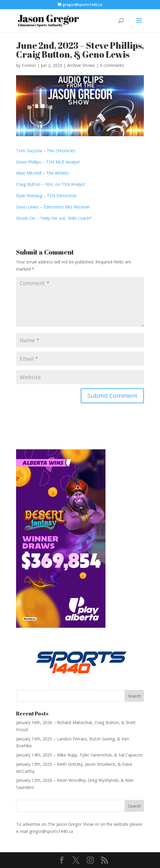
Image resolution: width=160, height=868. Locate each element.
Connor (29, 65)
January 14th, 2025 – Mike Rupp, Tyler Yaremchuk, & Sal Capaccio (80, 755)
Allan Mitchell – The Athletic (43, 173)
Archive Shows (81, 65)
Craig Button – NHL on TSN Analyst (51, 184)
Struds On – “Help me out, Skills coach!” (54, 218)
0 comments (112, 65)
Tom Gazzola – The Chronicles (46, 151)
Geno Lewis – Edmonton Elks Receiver (54, 207)
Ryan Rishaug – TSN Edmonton (46, 196)
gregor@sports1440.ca (51, 831)
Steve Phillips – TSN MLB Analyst (48, 162)
